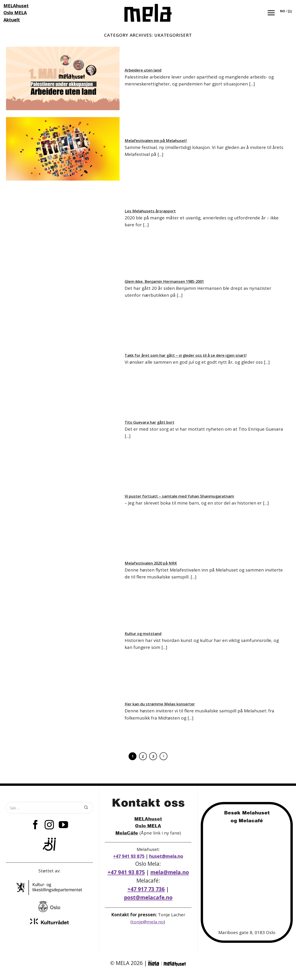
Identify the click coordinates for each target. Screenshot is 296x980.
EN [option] (290, 11)
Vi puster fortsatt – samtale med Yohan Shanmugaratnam (179, 496)
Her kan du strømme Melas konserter (160, 704)
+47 (146, 889)
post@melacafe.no (148, 897)
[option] (290, 11)
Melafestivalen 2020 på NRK (151, 563)
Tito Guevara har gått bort (150, 422)
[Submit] (86, 808)
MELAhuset (148, 819)
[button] (271, 13)
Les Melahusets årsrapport (150, 211)
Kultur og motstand (143, 634)
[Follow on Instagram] (49, 826)
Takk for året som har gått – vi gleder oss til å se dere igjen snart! (186, 355)
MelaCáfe (127, 833)
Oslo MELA (148, 826)
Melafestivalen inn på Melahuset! (156, 141)
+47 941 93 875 (129, 856)
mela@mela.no (170, 872)
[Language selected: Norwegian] (286, 11)
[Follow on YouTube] (63, 826)
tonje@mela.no (148, 922)
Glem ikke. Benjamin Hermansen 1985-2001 (164, 281)
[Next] (163, 756)
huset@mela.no (166, 856)
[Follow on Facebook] (35, 826)
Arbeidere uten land (143, 70)
